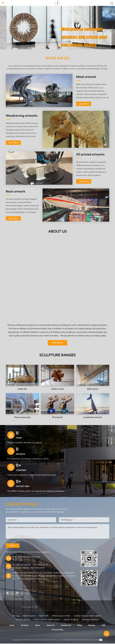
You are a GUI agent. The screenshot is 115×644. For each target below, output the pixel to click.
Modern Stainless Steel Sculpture (47, 620)
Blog (80, 625)
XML (104, 625)
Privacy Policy (58, 630)
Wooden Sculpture (71, 620)
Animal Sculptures (23, 620)
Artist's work (57, 389)
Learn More (84, 104)
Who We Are (57, 343)
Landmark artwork (93, 417)
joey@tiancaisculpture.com (29, 557)
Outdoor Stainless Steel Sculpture (87, 616)
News (38, 625)
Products (25, 625)
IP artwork (57, 417)
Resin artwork (16, 191)
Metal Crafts (44, 616)
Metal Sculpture (29, 616)
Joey (21, 560)
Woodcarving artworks (22, 116)
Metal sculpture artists (61, 616)
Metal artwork (86, 77)
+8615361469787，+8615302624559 (32, 565)
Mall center (93, 389)
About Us (51, 625)
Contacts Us (66, 625)
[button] (55, 47)
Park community (22, 417)
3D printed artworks (90, 154)
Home (12, 625)
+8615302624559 (38, 568)
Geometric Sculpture (90, 620)
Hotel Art (22, 389)
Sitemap (92, 625)
